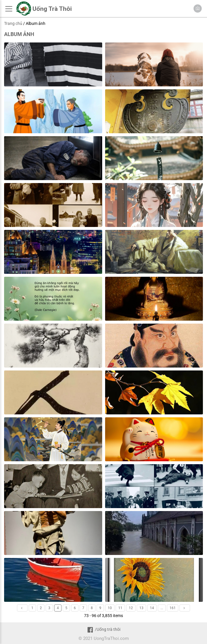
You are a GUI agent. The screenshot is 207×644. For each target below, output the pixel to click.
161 (173, 608)
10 (110, 608)
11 (120, 608)
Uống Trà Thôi (52, 9)
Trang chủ (13, 23)
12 (131, 608)
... (162, 608)
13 (141, 608)
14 (152, 608)
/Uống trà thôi (103, 629)
